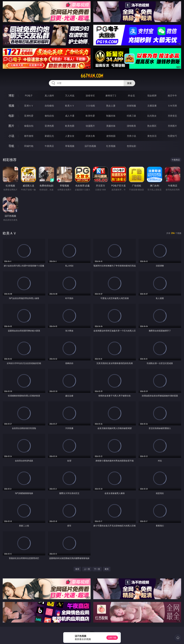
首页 (77, 569)
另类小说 (131, 136)
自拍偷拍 (49, 106)
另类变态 (172, 116)
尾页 (107, 569)
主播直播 (152, 106)
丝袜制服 (131, 106)
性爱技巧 (172, 136)
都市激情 (29, 136)
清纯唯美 (131, 126)
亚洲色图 (49, 126)
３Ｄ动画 (90, 106)
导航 (11, 146)
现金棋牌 (152, 96)
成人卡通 (70, 116)
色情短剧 (131, 146)
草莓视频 (70, 146)
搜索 (129, 83)
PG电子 (29, 96)
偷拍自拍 (49, 116)
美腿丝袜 (111, 126)
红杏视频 (111, 146)
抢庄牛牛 (172, 96)
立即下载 (112, 638)
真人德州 (49, 96)
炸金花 (131, 96)
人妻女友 (70, 136)
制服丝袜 (111, 116)
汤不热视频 (90, 146)
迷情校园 (111, 136)
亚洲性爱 (29, 116)
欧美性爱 (90, 116)
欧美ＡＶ (70, 106)
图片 (11, 126)
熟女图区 (152, 126)
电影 (11, 116)
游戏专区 (90, 96)
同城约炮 (29, 146)
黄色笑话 (152, 136)
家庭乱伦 (49, 136)
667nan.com (92, 76)
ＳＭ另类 (172, 106)
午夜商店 (49, 146)
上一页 (87, 569)
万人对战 (70, 96)
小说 (11, 136)
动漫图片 (90, 126)
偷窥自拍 (29, 126)
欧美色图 (70, 126)
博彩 (11, 95)
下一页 (97, 569)
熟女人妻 (111, 106)
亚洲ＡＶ (29, 106)
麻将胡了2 (111, 96)
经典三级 (131, 116)
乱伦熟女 (152, 116)
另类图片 (172, 126)
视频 (11, 106)
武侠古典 (90, 136)
